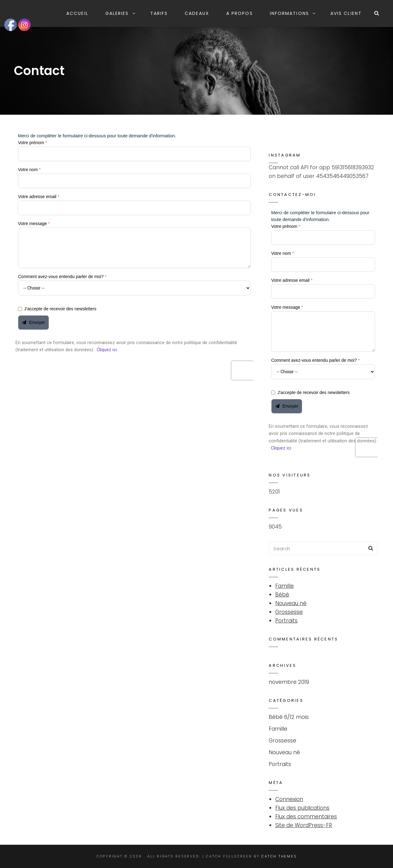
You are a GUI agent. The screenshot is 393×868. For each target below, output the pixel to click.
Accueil (77, 13)
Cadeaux (197, 13)
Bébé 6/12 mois (289, 717)
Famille (285, 586)
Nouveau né (291, 603)
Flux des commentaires (306, 817)
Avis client (346, 13)
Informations (293, 13)
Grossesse (289, 612)
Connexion (289, 799)
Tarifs (159, 13)
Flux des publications (302, 808)
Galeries (121, 13)
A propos (240, 13)
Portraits (286, 621)
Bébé (282, 595)
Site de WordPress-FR (304, 825)
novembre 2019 (289, 682)
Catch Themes (279, 856)
